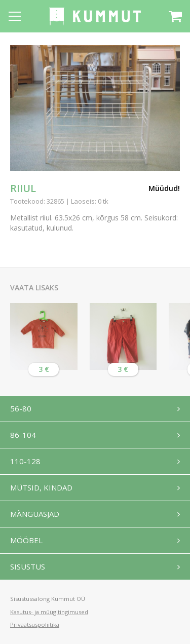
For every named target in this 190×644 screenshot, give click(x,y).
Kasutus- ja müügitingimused (49, 612)
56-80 (21, 408)
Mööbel (26, 540)
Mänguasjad (35, 514)
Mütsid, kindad (41, 487)
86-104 (23, 435)
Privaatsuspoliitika (35, 624)
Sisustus (28, 566)
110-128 (25, 461)
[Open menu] (15, 16)
